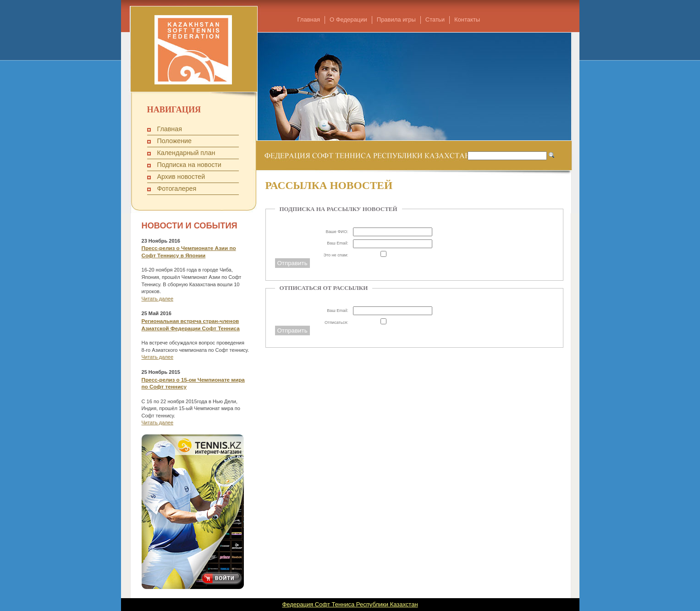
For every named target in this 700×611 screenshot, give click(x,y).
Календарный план (186, 153)
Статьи (435, 19)
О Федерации (348, 19)
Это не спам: (336, 255)
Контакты (467, 19)
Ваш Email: (337, 243)
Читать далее (158, 299)
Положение (175, 141)
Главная (309, 19)
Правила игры (396, 19)
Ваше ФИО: (337, 232)
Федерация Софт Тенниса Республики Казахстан (350, 604)
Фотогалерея (177, 189)
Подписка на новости (189, 165)
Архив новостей (181, 177)
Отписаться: (336, 322)
